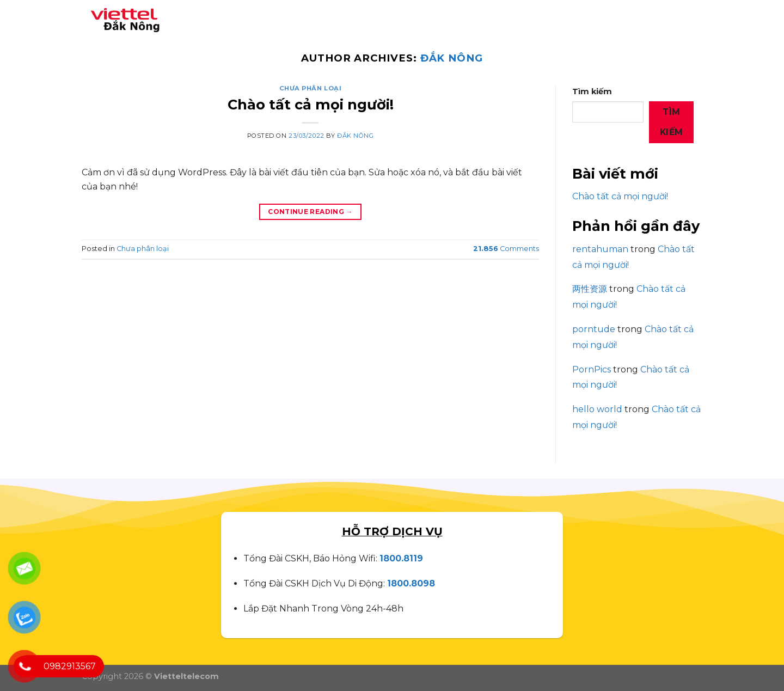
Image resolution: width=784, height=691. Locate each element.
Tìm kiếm (592, 91)
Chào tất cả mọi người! (311, 104)
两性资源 (590, 289)
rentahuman (600, 249)
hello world (597, 409)
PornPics (592, 369)
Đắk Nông (452, 58)
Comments (506, 249)
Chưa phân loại (311, 88)
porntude (594, 329)
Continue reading (310, 212)
